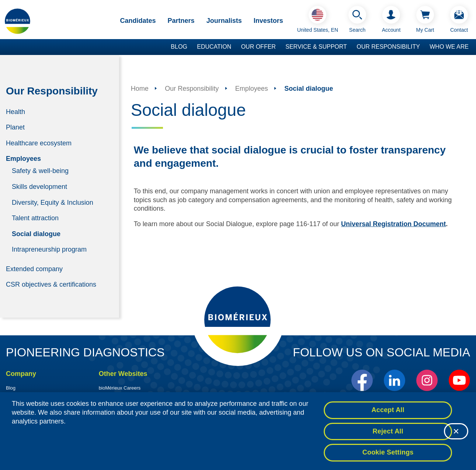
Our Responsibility (388, 47)
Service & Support (316, 47)
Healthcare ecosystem (39, 143)
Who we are (449, 47)
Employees (23, 159)
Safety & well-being (40, 171)
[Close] (456, 433)
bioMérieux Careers (120, 388)
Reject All (388, 433)
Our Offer (258, 47)
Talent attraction (35, 218)
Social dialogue (36, 234)
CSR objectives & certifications (51, 284)
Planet (15, 127)
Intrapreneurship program (49, 249)
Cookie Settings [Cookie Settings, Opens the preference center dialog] (388, 454)
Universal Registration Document (393, 224)
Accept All (388, 412)
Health (15, 111)
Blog (179, 47)
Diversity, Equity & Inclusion (53, 202)
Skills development (39, 187)
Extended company (34, 269)
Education (214, 47)
